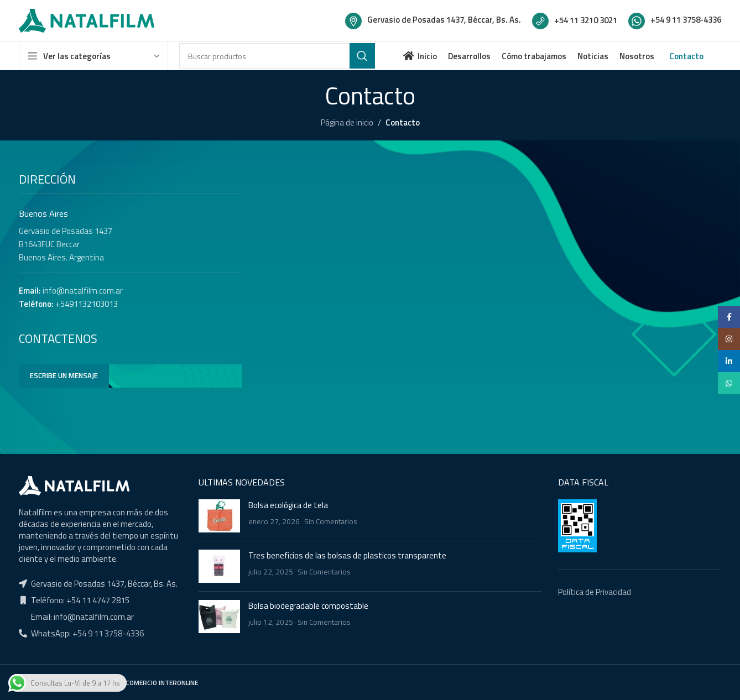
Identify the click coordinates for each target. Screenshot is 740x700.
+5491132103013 (87, 304)
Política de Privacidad (595, 592)
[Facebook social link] (729, 317)
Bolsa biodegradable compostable (308, 606)
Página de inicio (347, 122)
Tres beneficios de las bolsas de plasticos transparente (347, 555)
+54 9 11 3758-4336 (107, 633)
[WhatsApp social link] (729, 383)
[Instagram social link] (729, 339)
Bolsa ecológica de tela (288, 505)
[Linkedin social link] (729, 361)
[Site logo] (87, 20)
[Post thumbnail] (219, 516)
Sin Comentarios (331, 521)
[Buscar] (277, 56)
